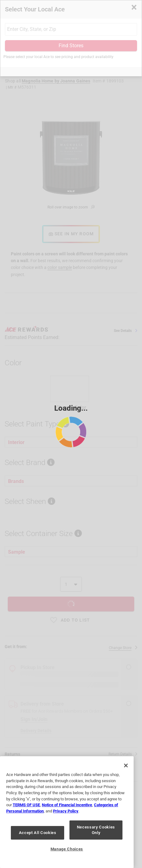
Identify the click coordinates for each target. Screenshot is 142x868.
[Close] (126, 765)
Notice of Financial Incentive (67, 805)
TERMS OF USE (26, 805)
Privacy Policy (66, 811)
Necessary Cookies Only (96, 830)
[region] (67, 812)
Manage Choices (67, 849)
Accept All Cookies (38, 833)
